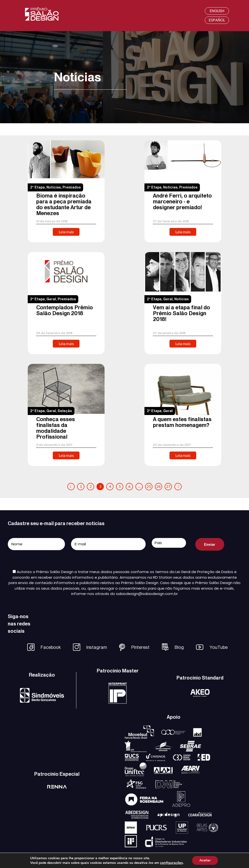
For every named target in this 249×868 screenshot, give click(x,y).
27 (168, 486)
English (217, 11)
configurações (171, 863)
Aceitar (205, 860)
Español (217, 20)
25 (149, 486)
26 (159, 486)
